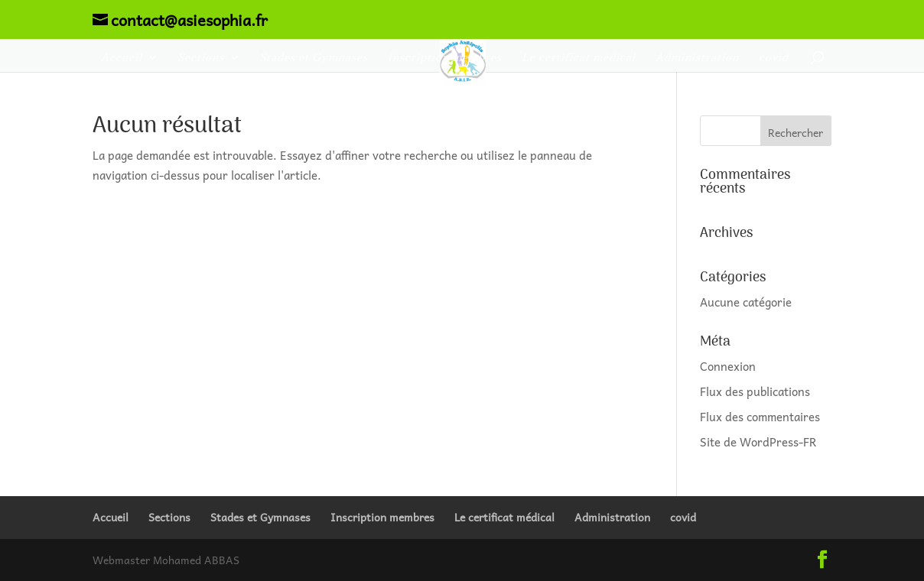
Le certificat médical (579, 58)
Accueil (122, 58)
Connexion (728, 366)
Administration (697, 58)
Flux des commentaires (760, 417)
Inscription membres (445, 58)
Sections (201, 58)
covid (774, 58)
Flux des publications (755, 391)
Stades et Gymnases (314, 58)
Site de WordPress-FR (758, 442)
